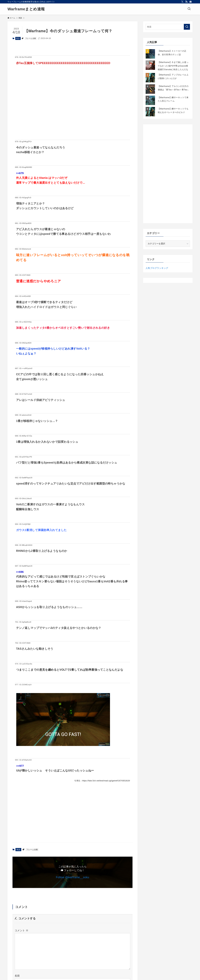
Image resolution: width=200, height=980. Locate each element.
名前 (17, 976)
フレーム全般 (31, 38)
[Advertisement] (72, 108)
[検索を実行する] (187, 27)
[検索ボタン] (189, 9)
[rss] (186, 2)
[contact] (190, 2)
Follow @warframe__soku (72, 877)
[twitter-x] (182, 2)
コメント (21, 930)
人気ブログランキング (157, 268)
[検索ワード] (168, 27)
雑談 (18, 38)
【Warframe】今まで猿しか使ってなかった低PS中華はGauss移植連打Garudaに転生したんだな (173, 66)
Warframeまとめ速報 (26, 9)
